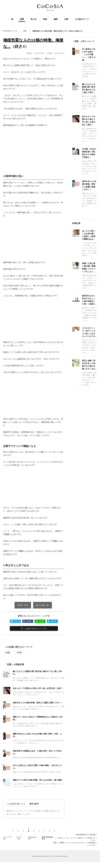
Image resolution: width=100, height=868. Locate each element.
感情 (56, 19)
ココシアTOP (7, 839)
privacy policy (32, 839)
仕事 (66, 19)
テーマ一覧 (19, 839)
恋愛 (22, 19)
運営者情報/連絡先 (47, 839)
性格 (45, 19)
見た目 (33, 19)
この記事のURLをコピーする (34, 629)
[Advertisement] (34, 148)
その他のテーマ (82, 19)
